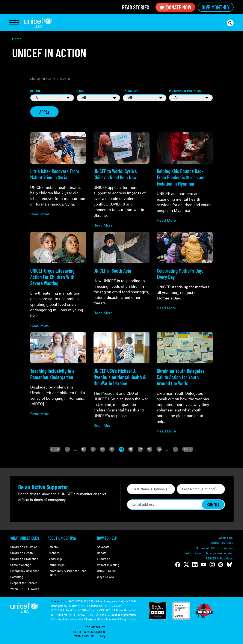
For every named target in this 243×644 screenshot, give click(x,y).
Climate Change (21, 565)
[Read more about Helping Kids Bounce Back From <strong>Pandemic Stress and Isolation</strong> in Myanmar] (185, 178)
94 (160, 450)
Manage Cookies (222, 553)
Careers (53, 547)
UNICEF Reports (222, 543)
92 (141, 450)
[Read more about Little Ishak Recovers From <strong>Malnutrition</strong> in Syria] (58, 175)
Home (17, 39)
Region (35, 91)
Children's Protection (24, 559)
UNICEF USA (38, 23)
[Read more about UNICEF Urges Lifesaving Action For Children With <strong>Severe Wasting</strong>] (58, 280)
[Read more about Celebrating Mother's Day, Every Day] (185, 271)
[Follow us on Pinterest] (221, 565)
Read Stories (136, 7)
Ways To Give (106, 577)
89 (112, 450)
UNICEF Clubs (106, 571)
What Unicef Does (25, 538)
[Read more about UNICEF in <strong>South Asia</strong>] (121, 274)
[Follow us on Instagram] (212, 565)
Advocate (103, 547)
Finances (54, 553)
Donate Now (175, 7)
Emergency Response (25, 571)
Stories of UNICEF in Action (214, 548)
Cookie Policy (95, 627)
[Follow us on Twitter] (186, 565)
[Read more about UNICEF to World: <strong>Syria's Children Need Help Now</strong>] (121, 180)
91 (131, 450)
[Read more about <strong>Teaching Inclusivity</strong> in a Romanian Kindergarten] (58, 374)
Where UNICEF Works (25, 589)
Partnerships (56, 565)
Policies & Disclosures (88, 632)
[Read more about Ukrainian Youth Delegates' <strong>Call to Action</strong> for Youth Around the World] (185, 383)
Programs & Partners (185, 91)
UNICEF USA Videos (219, 559)
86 (84, 450)
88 (103, 450)
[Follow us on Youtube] (204, 565)
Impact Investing (108, 565)
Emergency (131, 91)
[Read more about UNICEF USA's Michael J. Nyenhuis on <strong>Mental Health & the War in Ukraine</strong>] (121, 380)
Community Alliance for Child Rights (67, 573)
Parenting (17, 577)
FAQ (102, 636)
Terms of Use (84, 636)
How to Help (107, 538)
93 (150, 450)
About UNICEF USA (62, 538)
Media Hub (226, 538)
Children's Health (22, 553)
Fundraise (103, 559)
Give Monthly (216, 7)
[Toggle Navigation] (14, 23)
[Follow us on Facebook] (178, 565)
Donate (102, 553)
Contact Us (58, 602)
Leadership (55, 559)
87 (94, 450)
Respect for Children (24, 583)
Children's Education (24, 547)
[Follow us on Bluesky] (229, 565)
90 (122, 450)
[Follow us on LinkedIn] (195, 565)
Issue (81, 91)
